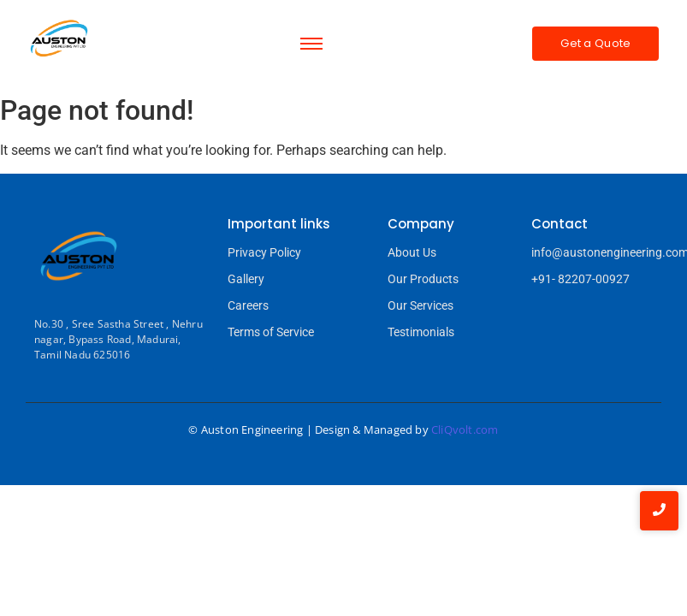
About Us (412, 252)
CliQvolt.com (465, 429)
